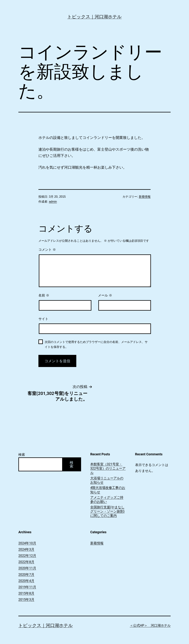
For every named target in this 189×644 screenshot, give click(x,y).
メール (105, 295)
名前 (44, 295)
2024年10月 (27, 543)
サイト (43, 319)
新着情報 (145, 197)
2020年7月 (26, 574)
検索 (22, 455)
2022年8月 (26, 562)
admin (53, 202)
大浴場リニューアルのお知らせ (107, 480)
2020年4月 (26, 581)
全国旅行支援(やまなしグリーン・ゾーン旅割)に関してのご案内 (107, 511)
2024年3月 (26, 549)
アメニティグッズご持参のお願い (107, 499)
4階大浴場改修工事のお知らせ (108, 490)
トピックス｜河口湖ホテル (94, 17)
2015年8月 (26, 593)
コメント (47, 250)
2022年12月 (27, 556)
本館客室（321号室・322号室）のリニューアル (108, 468)
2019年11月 (27, 587)
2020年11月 (27, 568)
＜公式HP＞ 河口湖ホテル (150, 625)
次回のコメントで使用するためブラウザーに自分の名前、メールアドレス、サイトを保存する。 (96, 344)
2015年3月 (26, 599)
